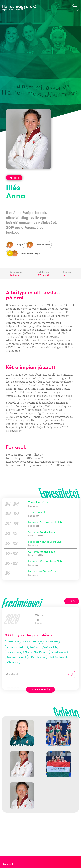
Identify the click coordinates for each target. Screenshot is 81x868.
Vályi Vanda (13, 662)
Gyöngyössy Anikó (16, 647)
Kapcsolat (9, 864)
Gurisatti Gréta (51, 642)
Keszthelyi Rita (50, 647)
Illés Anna (34, 647)
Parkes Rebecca (58, 652)
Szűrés (72, 601)
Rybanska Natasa (15, 657)
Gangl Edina (13, 642)
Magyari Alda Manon (36, 652)
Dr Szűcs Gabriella (59, 657)
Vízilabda (14, 178)
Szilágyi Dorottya (37, 657)
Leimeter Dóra (14, 652)
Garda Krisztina (31, 642)
